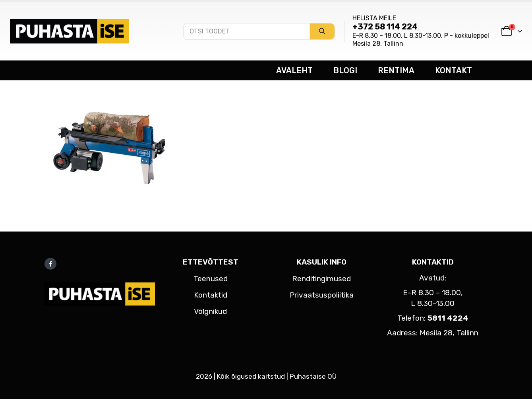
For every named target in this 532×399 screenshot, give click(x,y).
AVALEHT (294, 70)
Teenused (211, 279)
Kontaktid (211, 295)
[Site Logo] (70, 31)
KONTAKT (454, 70)
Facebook (50, 264)
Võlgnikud (210, 311)
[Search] (322, 31)
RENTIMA (396, 70)
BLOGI (345, 70)
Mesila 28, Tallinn (378, 44)
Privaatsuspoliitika (322, 295)
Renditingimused (321, 279)
